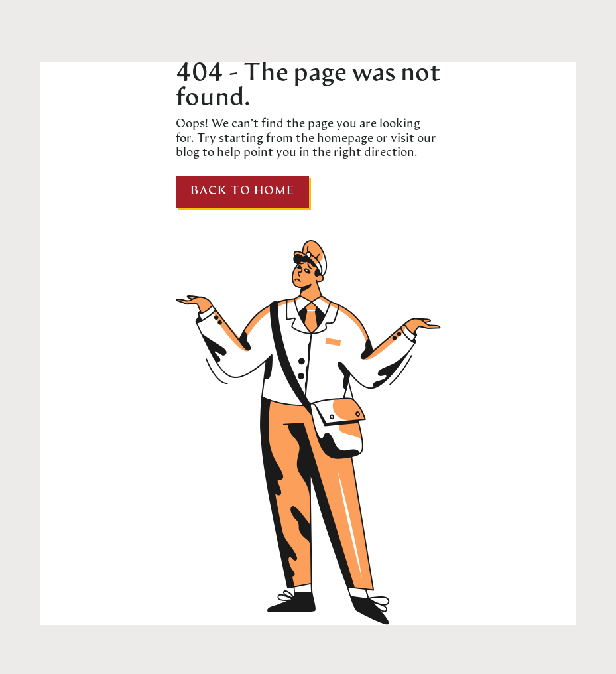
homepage (344, 139)
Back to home (242, 191)
